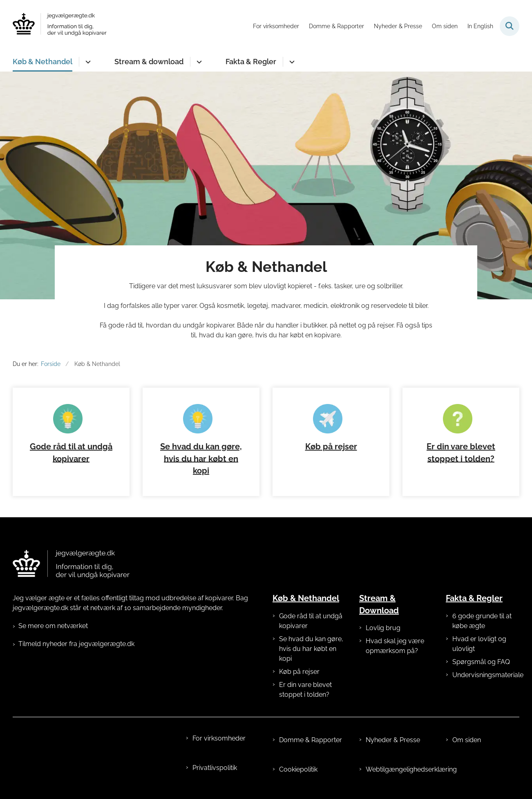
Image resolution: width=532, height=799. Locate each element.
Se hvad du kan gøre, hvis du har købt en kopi (201, 459)
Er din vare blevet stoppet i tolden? (305, 690)
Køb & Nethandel (42, 62)
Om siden (467, 740)
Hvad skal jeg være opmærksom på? (395, 646)
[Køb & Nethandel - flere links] (87, 62)
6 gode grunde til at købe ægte (482, 621)
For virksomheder (219, 738)
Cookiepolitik (298, 769)
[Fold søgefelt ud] (510, 26)
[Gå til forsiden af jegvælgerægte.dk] (60, 26)
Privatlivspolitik (215, 768)
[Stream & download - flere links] (198, 62)
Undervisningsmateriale (486, 675)
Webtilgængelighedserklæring (399, 769)
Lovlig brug (383, 628)
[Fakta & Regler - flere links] (291, 62)
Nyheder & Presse (393, 740)
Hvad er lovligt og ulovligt (479, 644)
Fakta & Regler (251, 62)
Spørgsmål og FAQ (481, 662)
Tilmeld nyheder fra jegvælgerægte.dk (76, 644)
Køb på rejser (331, 447)
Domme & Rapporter (311, 740)
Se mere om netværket (53, 626)
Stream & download (149, 62)
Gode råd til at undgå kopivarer (311, 621)
